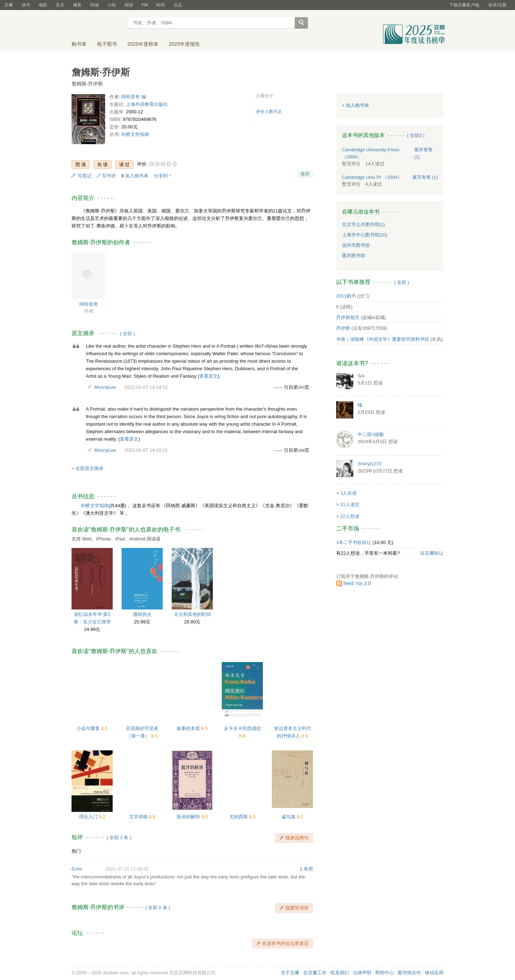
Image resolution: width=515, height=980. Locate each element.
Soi (361, 376)
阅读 (129, 5)
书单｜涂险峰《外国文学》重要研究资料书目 (383, 339)
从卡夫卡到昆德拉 (242, 728)
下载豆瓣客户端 (464, 5)
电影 (43, 5)
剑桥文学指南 (135, 134)
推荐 (305, 174)
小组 (112, 5)
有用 (308, 869)
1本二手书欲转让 (354, 542)
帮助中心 (384, 973)
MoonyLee (105, 387)
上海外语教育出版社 (147, 104)
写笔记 (85, 176)
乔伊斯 (343, 328)
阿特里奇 (89, 304)
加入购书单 (137, 176)
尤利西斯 (239, 817)
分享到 (161, 176)
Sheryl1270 (369, 464)
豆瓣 (9, 5)
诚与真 (289, 817)
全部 (127, 334)
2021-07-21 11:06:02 (127, 869)
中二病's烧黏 (371, 434)
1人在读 (348, 493)
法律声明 (362, 973)
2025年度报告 (184, 44)
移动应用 (434, 973)
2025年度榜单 (143, 44)
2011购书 (346, 296)
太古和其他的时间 (192, 614)
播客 (77, 5)
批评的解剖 (189, 817)
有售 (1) (425, 177)
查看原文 (209, 376)
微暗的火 (142, 614)
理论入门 (89, 817)
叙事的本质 (189, 728)
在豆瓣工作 (315, 973)
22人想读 (350, 516)
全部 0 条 (158, 908)
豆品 (178, 5)
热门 (76, 851)
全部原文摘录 (89, 468)
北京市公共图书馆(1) (363, 224)
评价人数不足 (269, 112)
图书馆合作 (409, 973)
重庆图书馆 (354, 256)
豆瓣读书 (97, 24)
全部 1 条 (119, 837)
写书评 (109, 176)
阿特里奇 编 (134, 97)
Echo (77, 869)
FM (145, 5)
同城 (94, 5)
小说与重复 (89, 728)
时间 (161, 5)
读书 (26, 5)
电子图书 (107, 44)
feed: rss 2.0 (357, 583)
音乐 (60, 5)
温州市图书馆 (356, 245)
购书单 (79, 44)
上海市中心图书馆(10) (365, 235)
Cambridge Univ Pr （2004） (372, 177)
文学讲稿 (139, 817)
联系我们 (340, 973)
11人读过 (350, 504)
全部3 (416, 135)
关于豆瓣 (290, 973)
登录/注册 (497, 5)
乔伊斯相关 (348, 317)
